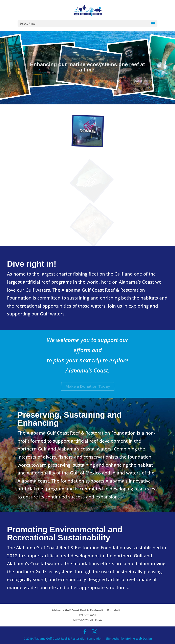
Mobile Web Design (139, 638)
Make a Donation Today (87, 386)
